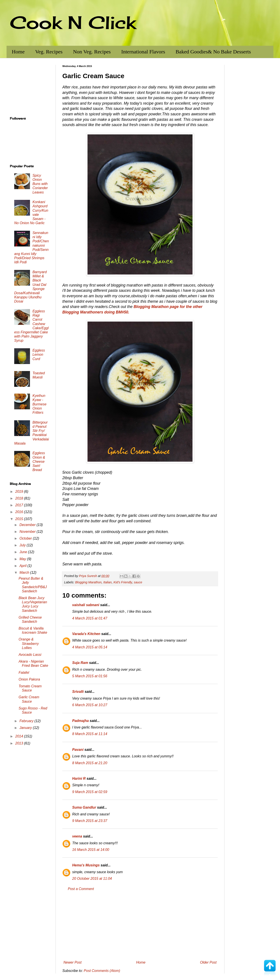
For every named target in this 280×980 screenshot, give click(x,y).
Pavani (78, 750)
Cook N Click (73, 22)
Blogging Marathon (88, 582)
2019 (20, 492)
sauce (138, 582)
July (23, 545)
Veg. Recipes (49, 52)
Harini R (79, 779)
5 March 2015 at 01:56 (90, 676)
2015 (20, 519)
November (28, 532)
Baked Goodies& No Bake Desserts (213, 52)
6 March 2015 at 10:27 (90, 705)
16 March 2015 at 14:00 (91, 850)
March (25, 573)
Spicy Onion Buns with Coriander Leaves (40, 184)
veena (77, 836)
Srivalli (78, 692)
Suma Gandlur (84, 807)
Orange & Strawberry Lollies (29, 643)
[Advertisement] (140, 926)
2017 (20, 505)
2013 (20, 743)
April (23, 566)
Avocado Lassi (30, 655)
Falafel (24, 673)
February (27, 721)
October (26, 538)
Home (18, 52)
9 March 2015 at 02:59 (90, 792)
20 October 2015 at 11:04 (92, 879)
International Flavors (143, 52)
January (26, 728)
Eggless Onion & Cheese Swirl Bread (39, 461)
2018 (20, 498)
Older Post (208, 962)
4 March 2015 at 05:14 (90, 647)
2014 (20, 736)
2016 (20, 512)
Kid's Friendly (123, 582)
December (28, 525)
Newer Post (73, 962)
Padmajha (80, 721)
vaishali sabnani (86, 605)
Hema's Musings (86, 865)
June (24, 552)
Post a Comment (81, 889)
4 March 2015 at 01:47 (90, 618)
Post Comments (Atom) (102, 971)
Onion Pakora (29, 679)
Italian (107, 582)
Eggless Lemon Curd (39, 355)
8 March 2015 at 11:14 (90, 734)
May (23, 559)
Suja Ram (80, 663)
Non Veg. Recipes (92, 52)
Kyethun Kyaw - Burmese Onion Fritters (39, 404)
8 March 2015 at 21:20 (90, 763)
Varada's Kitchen (86, 634)
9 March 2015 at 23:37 (90, 821)
